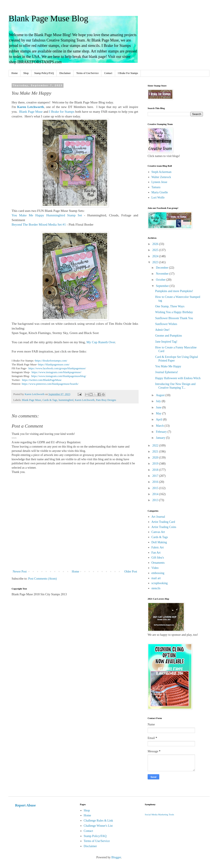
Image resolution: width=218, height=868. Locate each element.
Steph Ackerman (162, 172)
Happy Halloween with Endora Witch (178, 378)
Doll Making (159, 542)
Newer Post (20, 572)
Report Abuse (25, 805)
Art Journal (158, 517)
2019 (156, 464)
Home (15, 73)
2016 (156, 482)
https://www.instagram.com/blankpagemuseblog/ (59, 376)
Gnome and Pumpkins (169, 336)
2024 (156, 256)
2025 (156, 250)
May (159, 413)
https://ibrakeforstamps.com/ (51, 361)
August (161, 395)
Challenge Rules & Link (98, 821)
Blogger (116, 857)
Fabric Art (158, 547)
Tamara (156, 187)
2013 (156, 500)
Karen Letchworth (85, 400)
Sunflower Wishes (166, 324)
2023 (156, 262)
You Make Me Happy (168, 366)
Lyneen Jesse (159, 182)
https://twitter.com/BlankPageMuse (42, 380)
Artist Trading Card (163, 522)
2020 (156, 458)
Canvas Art (158, 532)
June (159, 407)
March (160, 426)
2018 (156, 470)
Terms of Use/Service (87, 73)
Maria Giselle (160, 192)
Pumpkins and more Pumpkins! (174, 291)
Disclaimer (65, 73)
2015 (156, 488)
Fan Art (156, 553)
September (163, 286)
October (161, 280)
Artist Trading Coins (164, 527)
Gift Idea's (158, 558)
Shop (26, 73)
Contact (108, 73)
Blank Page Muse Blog (48, 18)
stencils (156, 588)
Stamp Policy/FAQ (44, 73)
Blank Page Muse (32, 400)
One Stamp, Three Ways (170, 306)
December (162, 268)
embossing (158, 573)
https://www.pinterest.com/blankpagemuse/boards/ (50, 384)
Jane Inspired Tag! (166, 342)
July (159, 401)
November (163, 274)
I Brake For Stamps (128, 73)
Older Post (131, 572)
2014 (156, 494)
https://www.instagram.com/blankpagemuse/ (57, 372)
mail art (156, 578)
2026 (156, 244)
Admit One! (162, 330)
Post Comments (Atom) (43, 579)
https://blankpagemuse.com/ (54, 364)
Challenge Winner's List (98, 826)
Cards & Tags (50, 400)
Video (155, 568)
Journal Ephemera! (167, 372)
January (161, 438)
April (159, 419)
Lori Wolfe (158, 198)
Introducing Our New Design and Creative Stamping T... (175, 386)
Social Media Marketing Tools (159, 814)
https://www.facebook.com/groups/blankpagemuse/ (57, 368)
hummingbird (66, 400)
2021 (156, 452)
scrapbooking (160, 583)
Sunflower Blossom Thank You (174, 318)
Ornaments (158, 563)
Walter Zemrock (161, 177)
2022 (156, 446)
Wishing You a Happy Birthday (174, 312)
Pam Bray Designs (106, 400)
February (162, 432)
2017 (156, 476)
